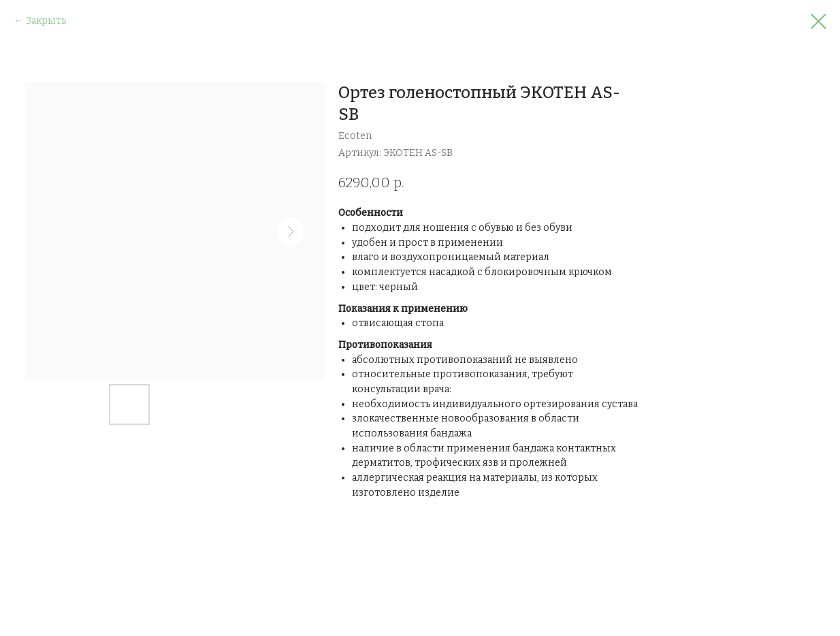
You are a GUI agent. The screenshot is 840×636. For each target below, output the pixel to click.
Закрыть (46, 21)
